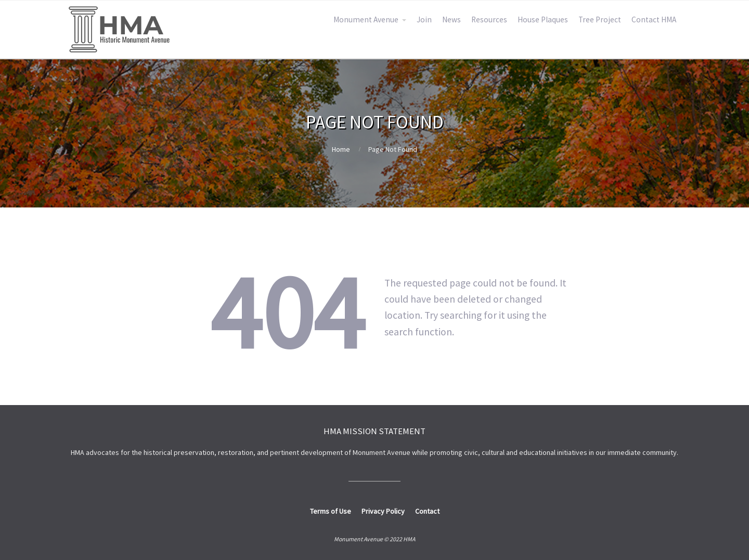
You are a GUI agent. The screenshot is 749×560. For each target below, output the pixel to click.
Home (341, 149)
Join (424, 19)
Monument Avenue (366, 19)
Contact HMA (654, 19)
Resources (489, 19)
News (451, 19)
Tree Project (600, 19)
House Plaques (543, 19)
